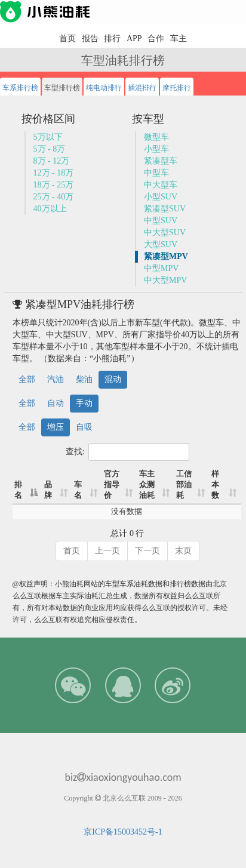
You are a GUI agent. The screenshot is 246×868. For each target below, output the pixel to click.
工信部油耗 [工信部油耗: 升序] (184, 485)
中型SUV (161, 221)
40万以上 (50, 209)
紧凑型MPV (166, 256)
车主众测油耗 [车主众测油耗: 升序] (147, 485)
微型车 (156, 137)
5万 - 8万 (50, 149)
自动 (56, 403)
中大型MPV (165, 280)
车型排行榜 (62, 88)
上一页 (107, 551)
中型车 (156, 173)
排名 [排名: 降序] (18, 490)
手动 (84, 403)
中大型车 (161, 185)
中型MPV (161, 268)
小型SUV (161, 197)
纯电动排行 (104, 88)
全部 (27, 379)
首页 (67, 39)
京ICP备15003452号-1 (123, 832)
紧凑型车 (161, 161)
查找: (127, 452)
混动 (113, 379)
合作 (156, 39)
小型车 (156, 149)
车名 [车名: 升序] (78, 490)
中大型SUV (165, 233)
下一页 (147, 551)
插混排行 (142, 88)
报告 (90, 39)
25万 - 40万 (54, 197)
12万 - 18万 (54, 173)
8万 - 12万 (52, 161)
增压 (56, 427)
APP (134, 39)
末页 (183, 551)
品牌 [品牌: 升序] (48, 490)
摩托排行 (177, 88)
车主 (179, 39)
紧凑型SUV (165, 209)
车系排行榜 (20, 88)
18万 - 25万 (54, 185)
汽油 (56, 379)
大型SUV (161, 244)
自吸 (84, 427)
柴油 (84, 379)
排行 (112, 39)
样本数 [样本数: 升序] (215, 485)
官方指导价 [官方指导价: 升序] (112, 485)
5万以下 (48, 137)
